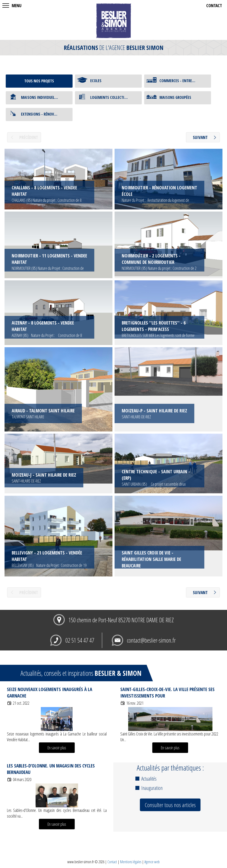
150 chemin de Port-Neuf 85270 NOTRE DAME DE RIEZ (121, 620)
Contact (112, 862)
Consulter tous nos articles (170, 805)
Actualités (149, 779)
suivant (200, 137)
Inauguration (152, 788)
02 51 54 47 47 (80, 640)
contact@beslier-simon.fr (151, 640)
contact (214, 5)
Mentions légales (131, 862)
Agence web (152, 862)
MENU (17, 5)
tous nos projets (39, 81)
